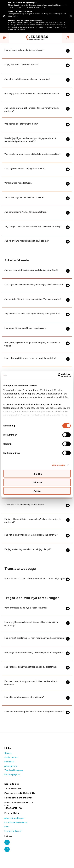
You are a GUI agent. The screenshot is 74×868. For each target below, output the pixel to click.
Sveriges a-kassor (13, 831)
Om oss (8, 753)
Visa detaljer (58, 465)
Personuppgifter (12, 775)
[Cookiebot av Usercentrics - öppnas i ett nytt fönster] (58, 375)
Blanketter (9, 762)
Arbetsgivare (11, 766)
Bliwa (7, 827)
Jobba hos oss (11, 757)
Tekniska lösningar (14, 770)
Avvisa (37, 491)
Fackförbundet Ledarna (16, 823)
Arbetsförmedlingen (14, 818)
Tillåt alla (37, 474)
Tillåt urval (37, 482)
